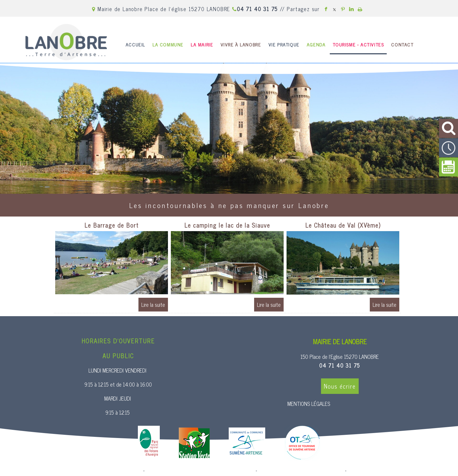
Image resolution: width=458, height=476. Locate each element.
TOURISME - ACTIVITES (358, 44)
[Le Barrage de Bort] (112, 226)
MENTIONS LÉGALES (309, 404)
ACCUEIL (135, 44)
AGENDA (316, 44)
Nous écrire (340, 386)
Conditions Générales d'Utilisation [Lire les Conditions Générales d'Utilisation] (379, 471)
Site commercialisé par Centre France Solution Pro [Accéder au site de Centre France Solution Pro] (95, 471)
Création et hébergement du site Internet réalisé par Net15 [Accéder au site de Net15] (200, 471)
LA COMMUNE (168, 44)
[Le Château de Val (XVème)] (343, 226)
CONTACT (402, 44)
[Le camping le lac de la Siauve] (227, 226)
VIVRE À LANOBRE (241, 44)
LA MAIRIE (202, 44)
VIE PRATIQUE (284, 44)
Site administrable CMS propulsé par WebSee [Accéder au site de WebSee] (301, 471)
